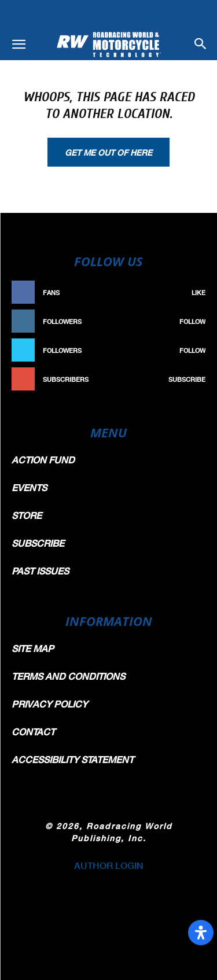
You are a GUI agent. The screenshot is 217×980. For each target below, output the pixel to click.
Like (198, 292)
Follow (192, 321)
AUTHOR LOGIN (109, 865)
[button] (19, 45)
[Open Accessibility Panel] (201, 933)
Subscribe (187, 379)
